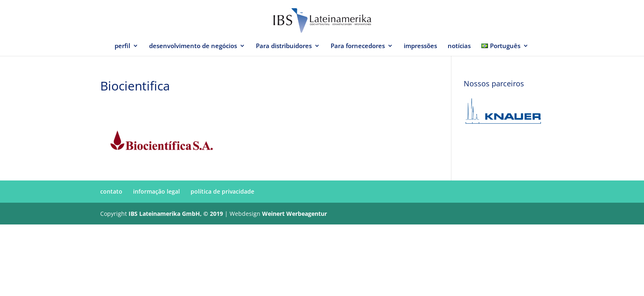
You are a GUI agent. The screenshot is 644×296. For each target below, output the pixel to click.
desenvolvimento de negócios (193, 46)
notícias (459, 46)
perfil (122, 46)
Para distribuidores (284, 46)
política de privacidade (222, 191)
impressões (420, 46)
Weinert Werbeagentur (294, 214)
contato (111, 191)
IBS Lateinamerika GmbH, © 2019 (176, 214)
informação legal (156, 191)
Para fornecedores (358, 46)
